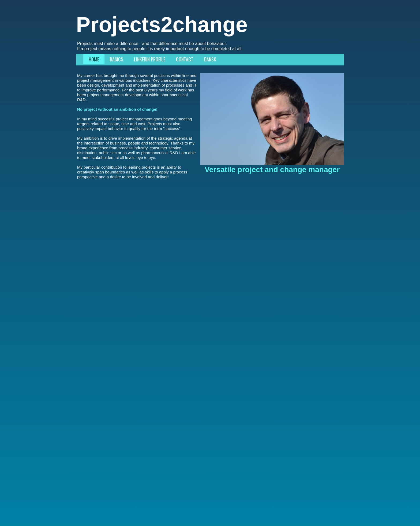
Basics (117, 59)
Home (94, 59)
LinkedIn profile (150, 59)
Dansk (210, 59)
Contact (185, 59)
